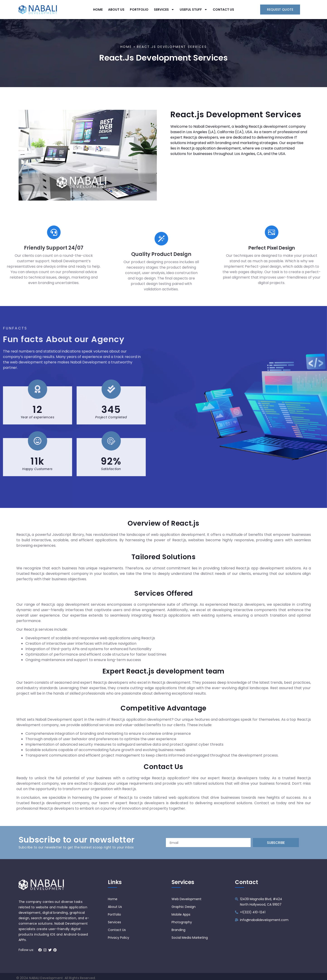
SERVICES (164, 9)
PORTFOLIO (139, 9)
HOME (98, 9)
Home (126, 49)
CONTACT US (223, 9)
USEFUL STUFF (194, 9)
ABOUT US (116, 9)
